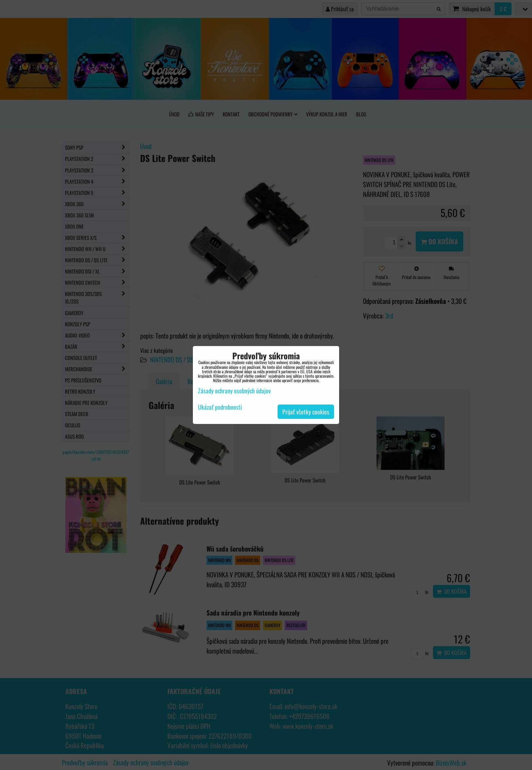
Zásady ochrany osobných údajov (234, 391)
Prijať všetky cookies (306, 412)
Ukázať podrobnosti (220, 407)
